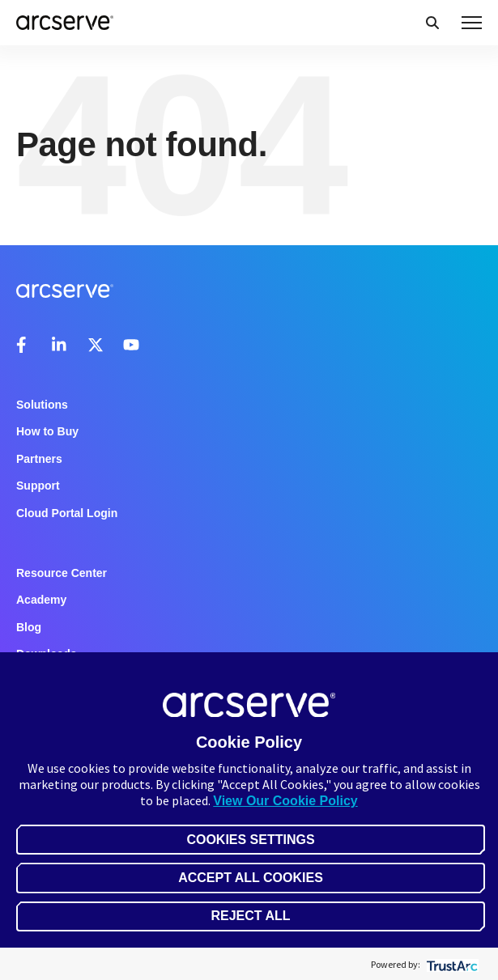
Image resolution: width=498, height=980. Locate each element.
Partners (39, 459)
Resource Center (62, 573)
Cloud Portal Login (67, 513)
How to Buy (47, 431)
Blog (29, 627)
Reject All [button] (250, 916)
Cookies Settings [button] (250, 840)
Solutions (42, 405)
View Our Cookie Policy (285, 801)
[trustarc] (451, 964)
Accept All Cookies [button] (251, 878)
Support (38, 486)
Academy (41, 600)
